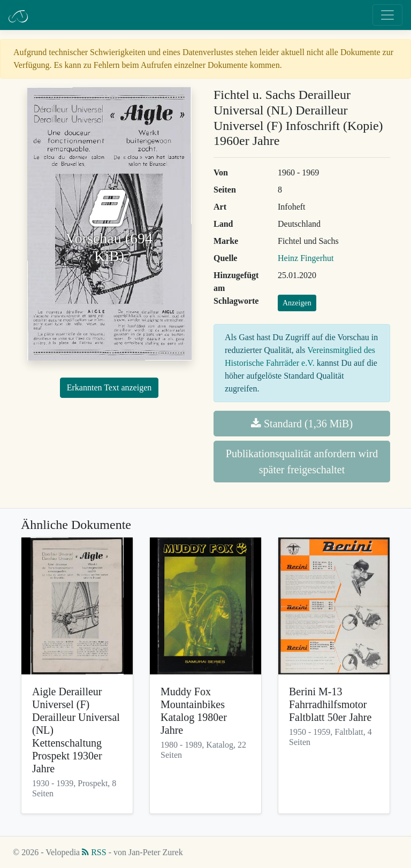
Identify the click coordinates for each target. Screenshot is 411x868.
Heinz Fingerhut (306, 258)
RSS (94, 852)
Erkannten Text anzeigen (109, 387)
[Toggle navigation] (387, 15)
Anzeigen (297, 303)
